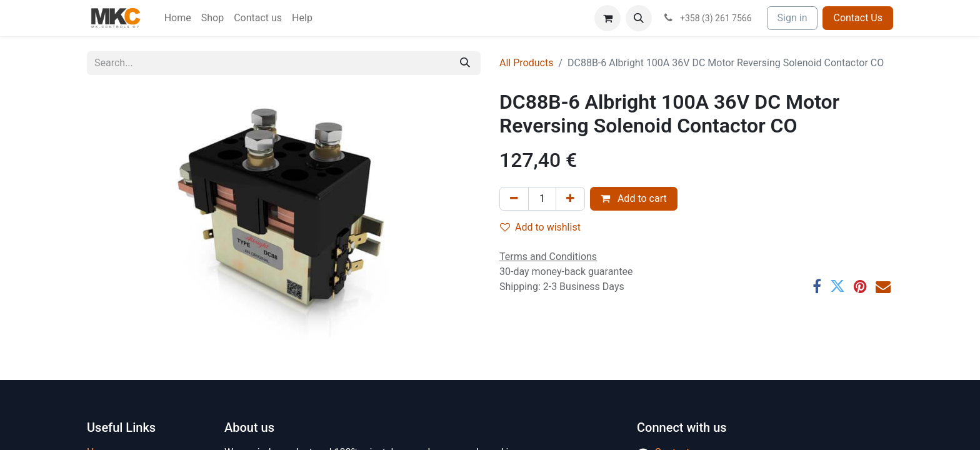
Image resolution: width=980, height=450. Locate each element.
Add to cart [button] (634, 198)
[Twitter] (837, 286)
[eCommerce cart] (607, 18)
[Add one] (570, 199)
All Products (526, 63)
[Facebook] (817, 286)
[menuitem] (178, 18)
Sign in (792, 18)
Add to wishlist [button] (540, 227)
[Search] (465, 63)
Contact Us (858, 18)
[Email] (883, 286)
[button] (639, 18)
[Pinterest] (860, 286)
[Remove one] (514, 199)
